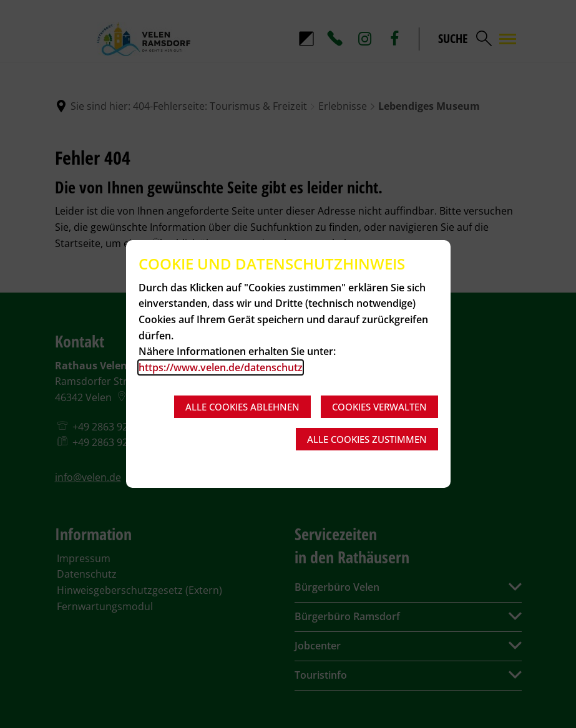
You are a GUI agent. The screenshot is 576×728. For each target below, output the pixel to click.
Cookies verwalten (379, 407)
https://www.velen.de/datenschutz (221, 367)
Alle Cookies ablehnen (242, 407)
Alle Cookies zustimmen (367, 439)
